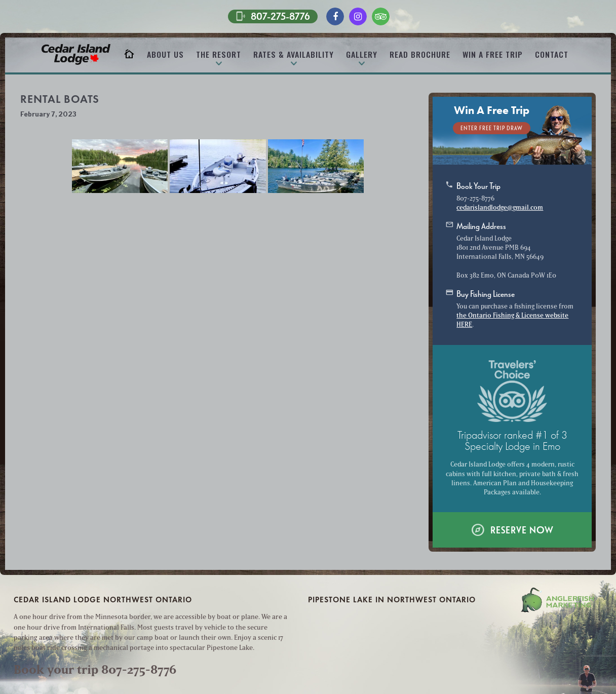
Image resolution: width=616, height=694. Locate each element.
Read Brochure (420, 54)
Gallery (362, 54)
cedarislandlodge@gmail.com (500, 207)
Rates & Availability (294, 54)
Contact (552, 54)
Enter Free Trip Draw (492, 128)
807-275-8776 (273, 16)
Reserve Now (512, 530)
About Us (165, 54)
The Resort (219, 54)
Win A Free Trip (493, 54)
